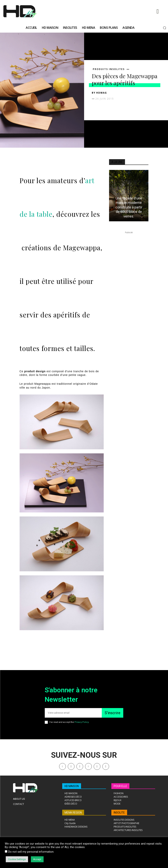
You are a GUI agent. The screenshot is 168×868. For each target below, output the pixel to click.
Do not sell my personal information (31, 852)
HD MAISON (72, 786)
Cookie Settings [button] (17, 859)
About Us (19, 799)
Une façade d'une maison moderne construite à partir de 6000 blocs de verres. (129, 207)
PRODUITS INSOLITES (109, 69)
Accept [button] (37, 859)
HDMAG (102, 93)
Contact (19, 804)
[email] (73, 713)
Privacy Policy (82, 722)
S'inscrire (113, 713)
